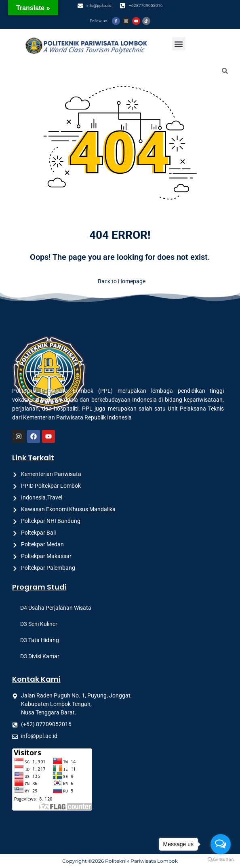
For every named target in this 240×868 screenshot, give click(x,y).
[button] (179, 44)
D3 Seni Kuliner (39, 624)
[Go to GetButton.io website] (221, 860)
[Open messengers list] (221, 844)
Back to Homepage (120, 281)
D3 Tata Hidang (40, 640)
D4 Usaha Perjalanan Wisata (56, 608)
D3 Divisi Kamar (40, 656)
